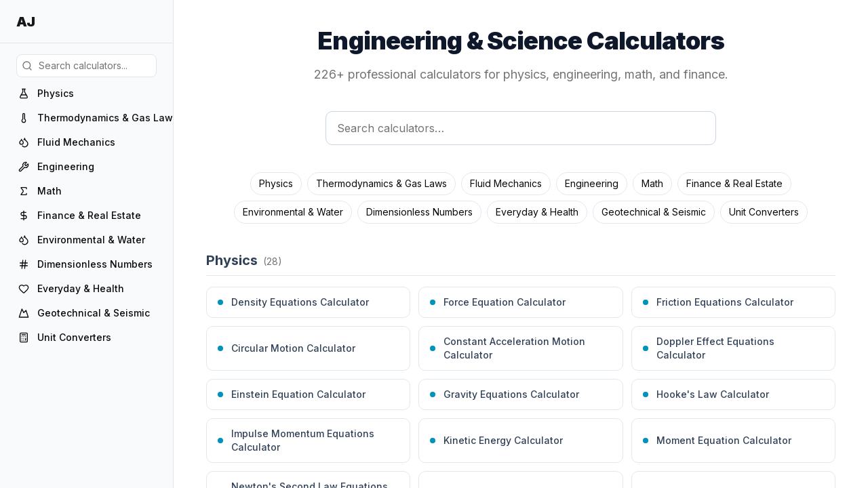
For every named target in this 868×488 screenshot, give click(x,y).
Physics (276, 183)
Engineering (592, 183)
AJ (25, 22)
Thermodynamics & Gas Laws (381, 183)
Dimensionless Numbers (419, 212)
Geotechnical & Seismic (654, 212)
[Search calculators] (521, 128)
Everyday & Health (537, 212)
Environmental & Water (293, 212)
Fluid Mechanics (506, 183)
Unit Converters (764, 212)
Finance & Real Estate (734, 183)
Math (652, 183)
